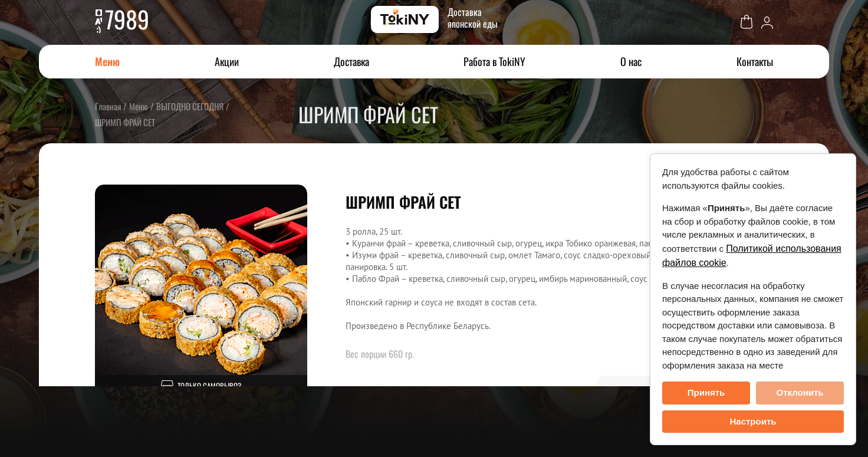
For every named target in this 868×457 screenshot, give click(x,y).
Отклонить (800, 392)
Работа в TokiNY (494, 61)
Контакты (755, 61)
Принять (706, 392)
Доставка (351, 61)
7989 (127, 19)
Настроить (753, 421)
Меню (107, 61)
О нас (631, 61)
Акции (227, 61)
